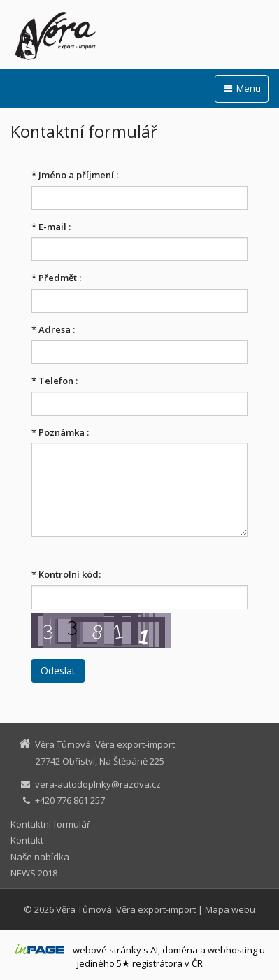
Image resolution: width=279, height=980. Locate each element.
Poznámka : (60, 432)
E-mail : (51, 227)
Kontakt (27, 840)
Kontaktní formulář (50, 824)
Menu (242, 88)
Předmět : (56, 278)
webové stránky (107, 950)
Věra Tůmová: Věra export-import (126, 909)
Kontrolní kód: (66, 574)
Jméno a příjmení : (75, 175)
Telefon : (55, 381)
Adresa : (53, 329)
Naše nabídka (40, 857)
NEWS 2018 (34, 873)
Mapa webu (230, 909)
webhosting (232, 950)
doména (180, 950)
